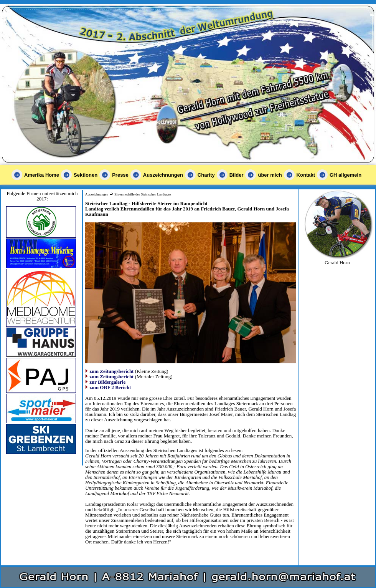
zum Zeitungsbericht (111, 371)
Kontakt (306, 175)
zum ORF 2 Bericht (110, 387)
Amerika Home (42, 175)
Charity (206, 175)
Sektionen (86, 175)
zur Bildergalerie (107, 382)
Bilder (237, 175)
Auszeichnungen (163, 175)
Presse (120, 175)
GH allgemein (345, 175)
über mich (270, 175)
